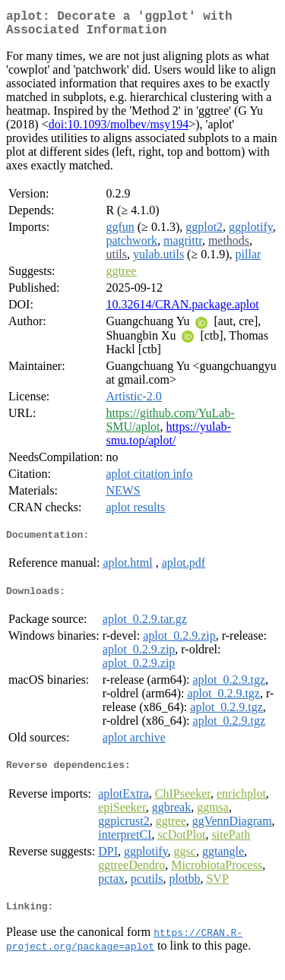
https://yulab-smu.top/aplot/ (168, 439)
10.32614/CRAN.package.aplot (182, 310)
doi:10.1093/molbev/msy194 (119, 130)
